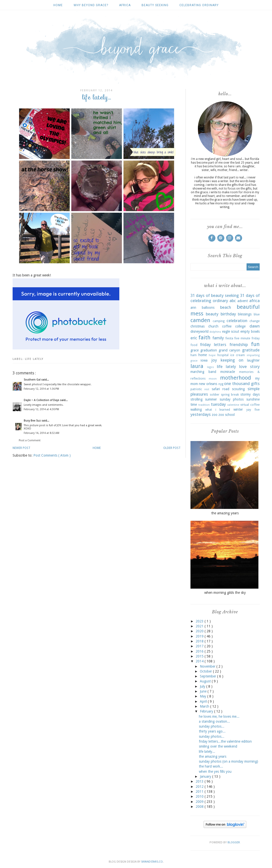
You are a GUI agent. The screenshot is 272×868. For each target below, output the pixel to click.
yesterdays (201, 414)
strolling (197, 399)
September (209, 676)
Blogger (234, 842)
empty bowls (250, 331)
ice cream (238, 355)
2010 (200, 796)
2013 (200, 781)
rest (207, 389)
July (203, 686)
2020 (200, 631)
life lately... (207, 752)
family (218, 338)
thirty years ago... (212, 731)
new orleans (208, 384)
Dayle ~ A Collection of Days (42, 400)
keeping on (232, 360)
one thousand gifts (242, 384)
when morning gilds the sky (225, 593)
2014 (200, 661)
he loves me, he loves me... (219, 716)
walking (196, 409)
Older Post (172, 448)
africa (125, 5)
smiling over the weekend (218, 746)
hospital (223, 355)
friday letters (213, 345)
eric (194, 338)
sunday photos (232, 399)
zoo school (227, 415)
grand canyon (229, 350)
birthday (228, 314)
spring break (230, 395)
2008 (200, 807)
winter (238, 409)
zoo (215, 415)
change (255, 321)
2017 (200, 646)
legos (210, 367)
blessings (245, 314)
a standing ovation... (214, 721)
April (204, 701)
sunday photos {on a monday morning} (229, 761)
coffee (227, 326)
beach (226, 307)
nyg (221, 384)
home (203, 355)
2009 (200, 802)
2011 (200, 791)
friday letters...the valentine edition (225, 741)
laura (197, 366)
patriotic (196, 389)
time (194, 405)
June (204, 691)
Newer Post (21, 448)
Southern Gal (32, 380)
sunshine (253, 399)
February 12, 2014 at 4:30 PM (41, 409)
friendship (239, 345)
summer (211, 399)
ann (193, 308)
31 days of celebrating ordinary (225, 298)
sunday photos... (212, 726)
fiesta (229, 338)
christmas (198, 326)
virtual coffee (250, 405)
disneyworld (199, 331)
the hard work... (211, 766)
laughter (253, 360)
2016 (200, 651)
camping (219, 321)
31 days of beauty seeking (215, 295)
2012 (200, 787)
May (204, 696)
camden (200, 320)
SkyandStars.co (152, 862)
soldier (215, 395)
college (240, 326)
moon (213, 379)
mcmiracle (228, 372)
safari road (221, 389)
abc (233, 301)
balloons (208, 308)
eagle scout (231, 331)
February (207, 711)
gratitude (251, 350)
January (206, 776)
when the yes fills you (215, 772)
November (208, 666)
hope (212, 355)
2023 (200, 621)
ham (194, 355)
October (206, 671)
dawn (255, 326)
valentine (233, 405)
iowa (204, 360)
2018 (200, 641)
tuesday (218, 404)
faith (204, 337)
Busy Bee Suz (33, 421)
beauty (212, 314)
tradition (204, 405)
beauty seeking (155, 5)
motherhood (236, 378)
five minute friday (247, 338)
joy (214, 360)
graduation (209, 350)
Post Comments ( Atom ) (52, 455)
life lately (34, 359)
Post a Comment (30, 440)
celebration (237, 321)
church (213, 326)
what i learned (218, 410)
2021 (200, 626)
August (206, 681)
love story (249, 366)
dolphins (215, 332)
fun (255, 344)
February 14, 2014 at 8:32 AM (42, 433)
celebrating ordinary (199, 5)
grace (195, 350)
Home (58, 5)
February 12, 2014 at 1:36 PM (41, 389)
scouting (238, 389)
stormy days (250, 394)
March (205, 706)
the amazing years (225, 513)
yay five (253, 410)
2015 (200, 656)
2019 (200, 636)
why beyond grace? (91, 5)
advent (243, 301)
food (194, 345)
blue (257, 314)
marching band (203, 372)
